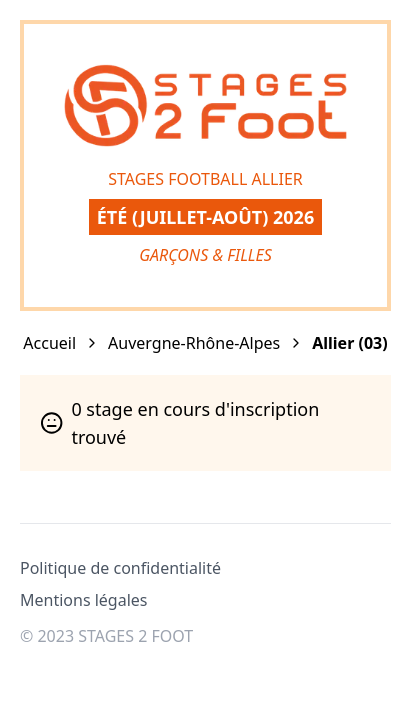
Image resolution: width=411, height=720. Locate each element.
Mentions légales (84, 600)
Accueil (49, 343)
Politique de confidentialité (120, 568)
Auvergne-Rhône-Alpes (194, 343)
